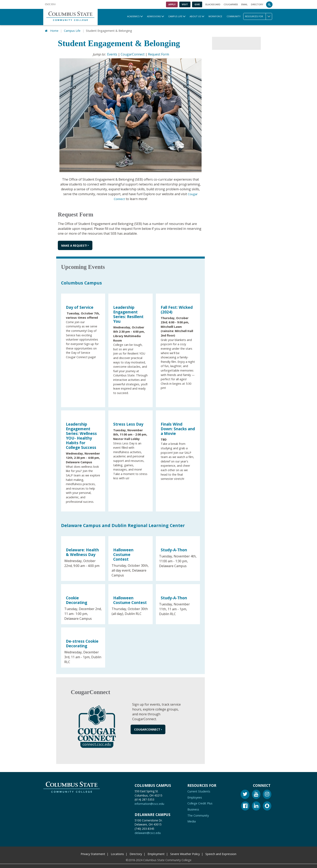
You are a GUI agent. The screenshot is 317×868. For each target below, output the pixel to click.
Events (112, 53)
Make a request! (74, 245)
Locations (117, 853)
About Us (195, 16)
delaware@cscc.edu (148, 832)
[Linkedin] (256, 806)
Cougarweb (231, 4)
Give (197, 4)
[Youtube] (256, 794)
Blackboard (213, 4)
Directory (257, 4)
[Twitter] (245, 794)
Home (54, 30)
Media (192, 821)
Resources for (258, 16)
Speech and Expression (221, 853)
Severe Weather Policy (185, 853)
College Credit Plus (200, 803)
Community (234, 16)
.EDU (50, 4)
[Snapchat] (267, 806)
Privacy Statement (93, 853)
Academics (133, 16)
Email (244, 4)
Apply (172, 4)
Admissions (154, 16)
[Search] (269, 4)
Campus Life (175, 16)
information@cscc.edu (149, 803)
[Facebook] (245, 806)
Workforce (215, 16)
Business (193, 809)
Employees (195, 797)
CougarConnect (133, 53)
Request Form (158, 53)
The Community (198, 815)
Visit (185, 4)
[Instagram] (267, 794)
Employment (156, 853)
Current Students (199, 791)
